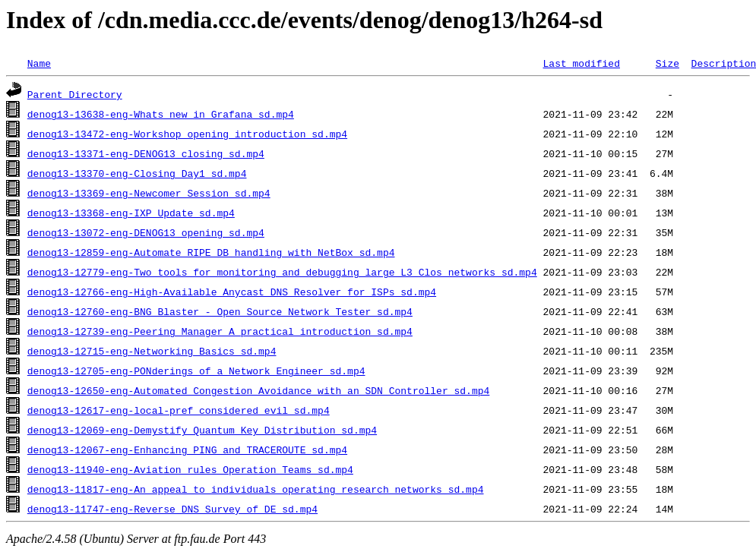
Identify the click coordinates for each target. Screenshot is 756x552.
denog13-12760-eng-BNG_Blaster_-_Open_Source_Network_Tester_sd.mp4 (220, 311)
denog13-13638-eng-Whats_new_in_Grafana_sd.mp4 (161, 114)
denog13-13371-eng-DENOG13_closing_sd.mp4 (146, 153)
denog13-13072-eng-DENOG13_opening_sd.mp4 (146, 232)
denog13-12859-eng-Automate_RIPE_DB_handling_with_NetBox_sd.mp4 (211, 252)
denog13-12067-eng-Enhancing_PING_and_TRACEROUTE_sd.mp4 (187, 449)
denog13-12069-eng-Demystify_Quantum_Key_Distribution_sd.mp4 (202, 430)
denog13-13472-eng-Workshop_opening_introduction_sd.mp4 (187, 134)
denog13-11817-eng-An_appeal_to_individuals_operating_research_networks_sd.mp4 (256, 489)
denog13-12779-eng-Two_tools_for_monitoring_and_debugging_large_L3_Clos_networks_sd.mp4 (282, 272)
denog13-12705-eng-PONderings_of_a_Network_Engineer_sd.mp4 (196, 371)
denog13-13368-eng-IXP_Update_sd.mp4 (131, 213)
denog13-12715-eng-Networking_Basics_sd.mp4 (152, 351)
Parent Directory (75, 94)
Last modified (581, 63)
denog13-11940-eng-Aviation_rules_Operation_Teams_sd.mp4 (190, 469)
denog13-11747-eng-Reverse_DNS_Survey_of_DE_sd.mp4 (172, 509)
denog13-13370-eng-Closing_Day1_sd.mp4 (137, 173)
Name (39, 63)
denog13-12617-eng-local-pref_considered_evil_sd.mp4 (179, 410)
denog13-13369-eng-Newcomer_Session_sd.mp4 (149, 193)
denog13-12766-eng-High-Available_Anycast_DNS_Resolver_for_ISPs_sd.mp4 (232, 292)
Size (667, 63)
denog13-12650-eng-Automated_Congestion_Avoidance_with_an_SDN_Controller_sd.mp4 (258, 390)
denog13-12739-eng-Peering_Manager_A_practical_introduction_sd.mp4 (220, 331)
